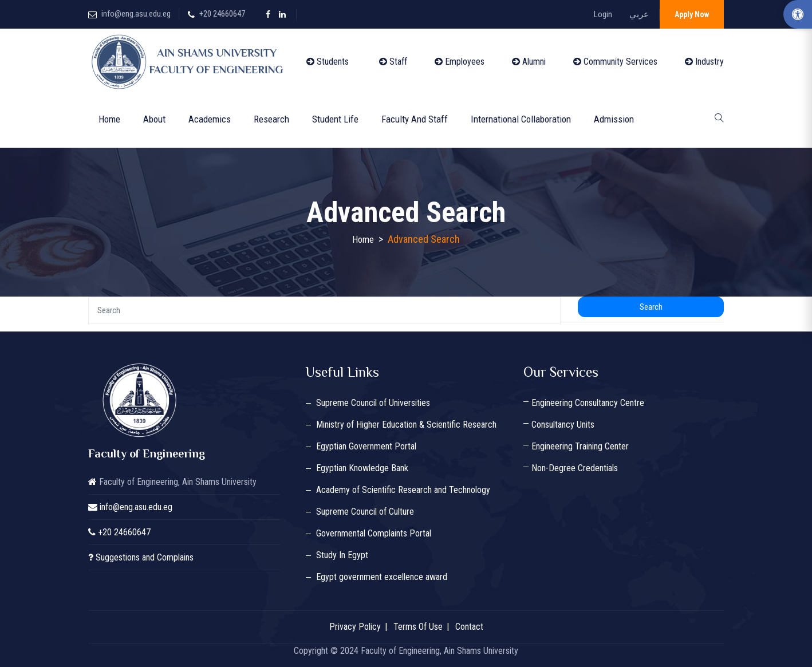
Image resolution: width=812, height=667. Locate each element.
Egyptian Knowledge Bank (362, 468)
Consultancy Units (563, 425)
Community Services (615, 62)
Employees (460, 62)
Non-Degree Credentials (575, 468)
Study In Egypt (342, 555)
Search (651, 307)
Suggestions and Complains (145, 557)
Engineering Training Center (580, 446)
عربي (639, 14)
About (154, 119)
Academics (210, 119)
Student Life (335, 119)
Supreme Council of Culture (365, 512)
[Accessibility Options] (798, 14)
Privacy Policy (355, 627)
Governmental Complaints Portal (374, 533)
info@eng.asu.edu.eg (136, 14)
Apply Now (692, 14)
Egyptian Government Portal (366, 446)
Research (271, 119)
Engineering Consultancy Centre (588, 403)
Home (109, 119)
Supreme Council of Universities (373, 403)
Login (603, 14)
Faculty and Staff (415, 119)
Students (328, 62)
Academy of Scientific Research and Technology (403, 490)
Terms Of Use (418, 627)
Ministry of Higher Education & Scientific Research (406, 425)
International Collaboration (521, 119)
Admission (614, 119)
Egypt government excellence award (382, 577)
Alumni (529, 62)
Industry (704, 62)
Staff (393, 62)
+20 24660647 (222, 14)
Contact (469, 627)
